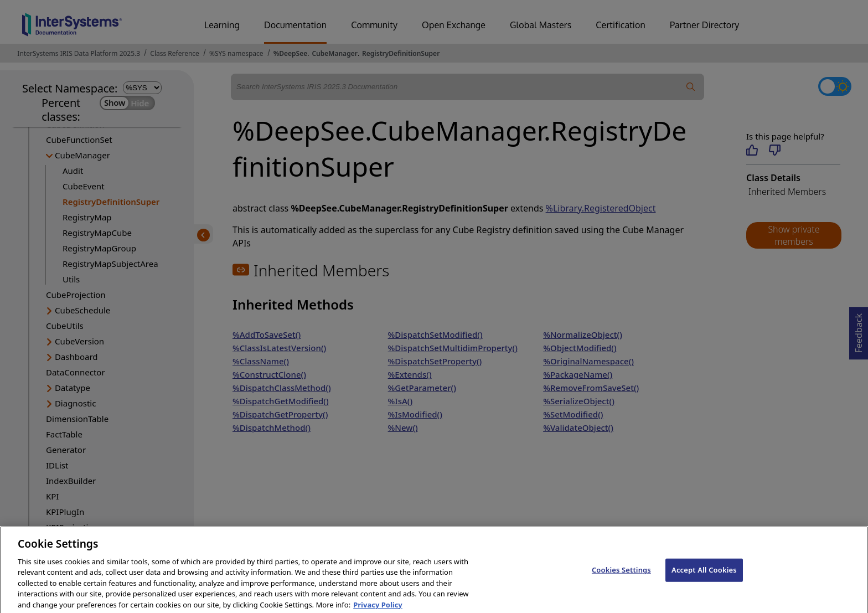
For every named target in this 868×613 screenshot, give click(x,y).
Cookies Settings (621, 578)
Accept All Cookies (704, 578)
